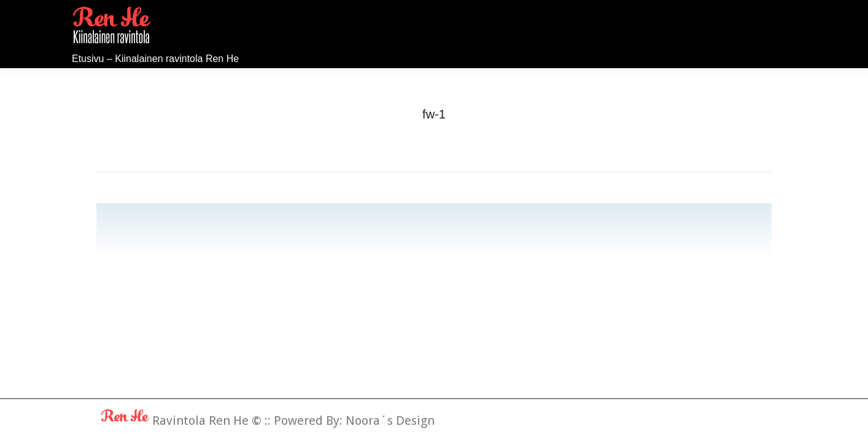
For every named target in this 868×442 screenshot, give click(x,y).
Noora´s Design (390, 421)
